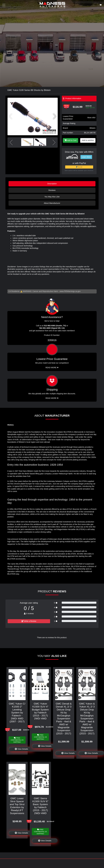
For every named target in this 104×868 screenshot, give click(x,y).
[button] (55, 116)
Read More (52, 368)
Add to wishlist (88, 140)
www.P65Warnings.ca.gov (70, 291)
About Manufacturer (52, 203)
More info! (91, 118)
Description (52, 184)
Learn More (86, 157)
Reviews (52, 190)
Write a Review (29, 621)
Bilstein (93, 128)
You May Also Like (52, 197)
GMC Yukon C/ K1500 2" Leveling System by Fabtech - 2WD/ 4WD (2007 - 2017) (17, 713)
